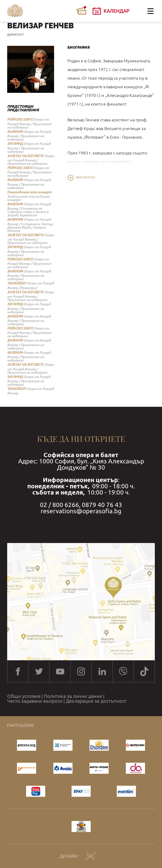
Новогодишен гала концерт (29, 192)
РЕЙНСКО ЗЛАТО (20, 119)
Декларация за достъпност (96, 701)
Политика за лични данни (73, 696)
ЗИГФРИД (15, 144)
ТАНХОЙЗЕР (17, 283)
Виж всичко (85, 177)
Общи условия (24, 696)
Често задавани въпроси (35, 701)
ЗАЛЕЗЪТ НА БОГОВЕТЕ (25, 156)
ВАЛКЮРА (15, 132)
